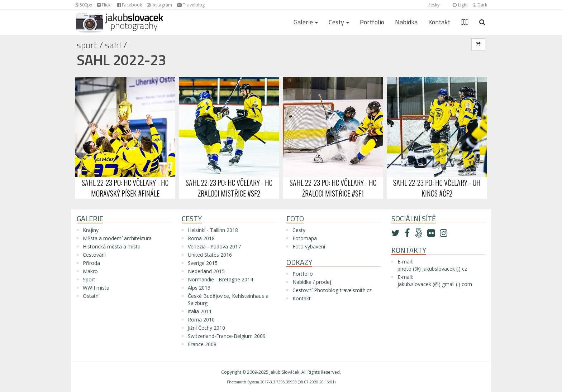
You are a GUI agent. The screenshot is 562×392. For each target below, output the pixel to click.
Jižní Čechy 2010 (206, 328)
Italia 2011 (200, 311)
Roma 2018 (201, 238)
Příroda (91, 263)
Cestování (94, 255)
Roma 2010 (201, 320)
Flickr (105, 5)
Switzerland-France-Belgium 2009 (227, 336)
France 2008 (202, 344)
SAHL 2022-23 (121, 60)
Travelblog (191, 5)
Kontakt (439, 22)
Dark (480, 5)
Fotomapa (305, 238)
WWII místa (96, 288)
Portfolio (372, 22)
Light (460, 5)
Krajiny (91, 230)
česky (434, 5)
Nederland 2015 (206, 271)
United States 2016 (210, 255)
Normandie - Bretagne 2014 (220, 279)
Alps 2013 (199, 288)
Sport (87, 45)
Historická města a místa (112, 246)
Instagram (159, 5)
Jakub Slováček (284, 372)
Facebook (130, 5)
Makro (90, 271)
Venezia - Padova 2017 (214, 246)
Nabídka (406, 22)
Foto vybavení (309, 246)
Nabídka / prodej (312, 282)
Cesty (299, 230)
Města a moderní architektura (117, 238)
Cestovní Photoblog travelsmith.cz (332, 290)
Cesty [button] (339, 22)
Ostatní (91, 296)
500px (84, 5)
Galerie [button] (306, 22)
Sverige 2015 (203, 263)
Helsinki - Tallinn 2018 (213, 230)
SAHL (113, 45)
